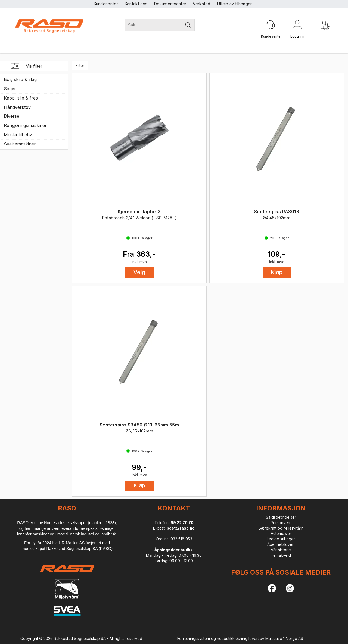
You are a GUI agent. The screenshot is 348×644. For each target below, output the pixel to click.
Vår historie (281, 550)
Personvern (281, 523)
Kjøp (277, 272)
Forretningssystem (194, 638)
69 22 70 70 (182, 523)
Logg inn (297, 26)
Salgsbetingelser (281, 517)
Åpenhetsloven (281, 544)
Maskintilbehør (19, 135)
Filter (80, 65)
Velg (139, 272)
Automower (281, 533)
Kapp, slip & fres (21, 98)
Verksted (201, 4)
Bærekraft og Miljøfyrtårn (281, 528)
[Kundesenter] (270, 25)
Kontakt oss (136, 4)
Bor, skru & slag (20, 79)
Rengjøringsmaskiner (25, 125)
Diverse (12, 116)
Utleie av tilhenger (234, 4)
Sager (10, 89)
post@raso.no (181, 528)
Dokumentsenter (170, 4)
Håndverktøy (17, 107)
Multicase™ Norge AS (284, 638)
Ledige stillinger (281, 539)
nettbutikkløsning (232, 638)
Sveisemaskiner (20, 144)
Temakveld (281, 555)
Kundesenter (106, 4)
